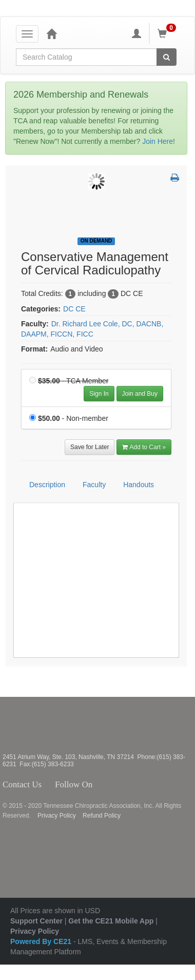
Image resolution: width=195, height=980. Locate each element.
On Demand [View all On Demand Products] (96, 241)
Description (47, 485)
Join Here (158, 141)
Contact (50, 785)
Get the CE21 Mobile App (111, 921)
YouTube (142, 785)
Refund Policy (102, 816)
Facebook (98, 785)
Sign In (99, 394)
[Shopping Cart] (168, 33)
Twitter (109, 785)
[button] (175, 178)
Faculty (94, 485)
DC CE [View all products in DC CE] (74, 309)
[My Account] (136, 33)
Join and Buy (140, 394)
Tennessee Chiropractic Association (30, 725)
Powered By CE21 (42, 941)
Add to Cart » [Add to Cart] (144, 447)
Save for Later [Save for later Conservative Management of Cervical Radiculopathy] (90, 447)
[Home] (51, 33)
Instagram (123, 785)
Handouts (139, 485)
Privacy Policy (57, 816)
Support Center (36, 921)
